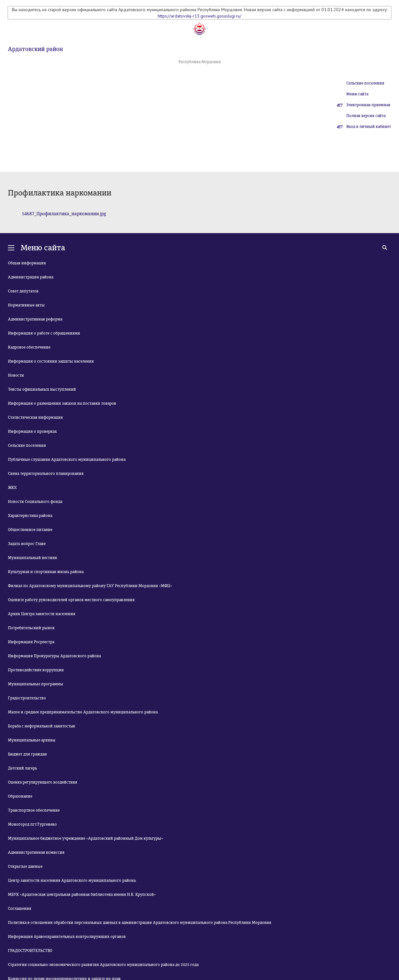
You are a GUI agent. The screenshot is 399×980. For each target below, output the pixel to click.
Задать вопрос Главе (27, 544)
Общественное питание (30, 530)
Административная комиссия (36, 852)
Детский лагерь (23, 768)
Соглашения (20, 909)
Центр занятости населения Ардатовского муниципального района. (72, 881)
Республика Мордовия (200, 62)
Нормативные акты (26, 305)
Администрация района (31, 277)
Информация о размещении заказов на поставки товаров (62, 403)
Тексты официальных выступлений (42, 389)
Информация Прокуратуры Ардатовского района (54, 656)
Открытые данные (25, 866)
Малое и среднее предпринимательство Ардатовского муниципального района (83, 712)
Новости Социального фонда (35, 502)
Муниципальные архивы (32, 740)
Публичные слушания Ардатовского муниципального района (67, 460)
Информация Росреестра (31, 642)
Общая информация (27, 263)
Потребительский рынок (31, 628)
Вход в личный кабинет (369, 127)
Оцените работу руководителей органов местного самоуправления (71, 600)
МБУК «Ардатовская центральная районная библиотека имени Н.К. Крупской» (82, 895)
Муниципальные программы (36, 684)
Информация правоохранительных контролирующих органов (67, 937)
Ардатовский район (35, 49)
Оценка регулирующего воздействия (43, 782)
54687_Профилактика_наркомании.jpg (64, 214)
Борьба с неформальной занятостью (41, 726)
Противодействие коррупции (36, 670)
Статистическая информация (35, 417)
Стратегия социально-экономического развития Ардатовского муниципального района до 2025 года (103, 965)
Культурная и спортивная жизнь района (46, 572)
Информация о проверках (32, 431)
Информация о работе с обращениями (44, 333)
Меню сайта (357, 94)
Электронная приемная (368, 105)
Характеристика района (30, 516)
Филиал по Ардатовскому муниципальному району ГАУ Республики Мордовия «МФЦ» (90, 586)
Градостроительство (27, 698)
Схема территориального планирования (46, 474)
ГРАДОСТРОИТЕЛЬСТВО (30, 951)
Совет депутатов (23, 291)
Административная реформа (35, 319)
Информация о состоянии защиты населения (51, 361)
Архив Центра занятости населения (42, 614)
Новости (16, 375)
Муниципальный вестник (33, 558)
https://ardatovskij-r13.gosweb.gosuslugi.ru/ (199, 16)
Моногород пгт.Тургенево (32, 824)
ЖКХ (12, 488)
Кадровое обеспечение (29, 347)
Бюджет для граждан (27, 754)
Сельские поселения (365, 83)
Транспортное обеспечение (34, 810)
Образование (20, 796)
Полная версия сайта (366, 116)
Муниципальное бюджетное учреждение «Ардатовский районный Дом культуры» (86, 838)
